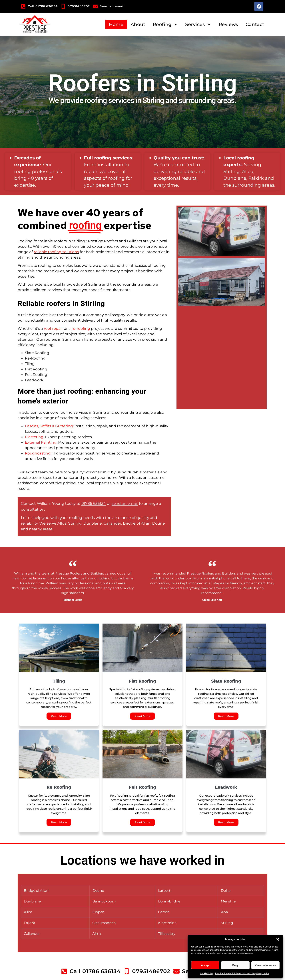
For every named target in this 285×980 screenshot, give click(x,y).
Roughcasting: (39, 453)
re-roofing (81, 328)
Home (116, 24)
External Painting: (41, 442)
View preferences (265, 965)
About (138, 24)
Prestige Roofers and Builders (80, 573)
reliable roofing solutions (56, 252)
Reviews (228, 24)
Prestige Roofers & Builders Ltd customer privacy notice (242, 973)
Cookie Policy (207, 973)
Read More (59, 716)
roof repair (53, 328)
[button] (278, 939)
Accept (205, 965)
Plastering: (35, 437)
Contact (255, 24)
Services (198, 24)
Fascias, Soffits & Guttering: (49, 426)
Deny (235, 965)
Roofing (165, 24)
